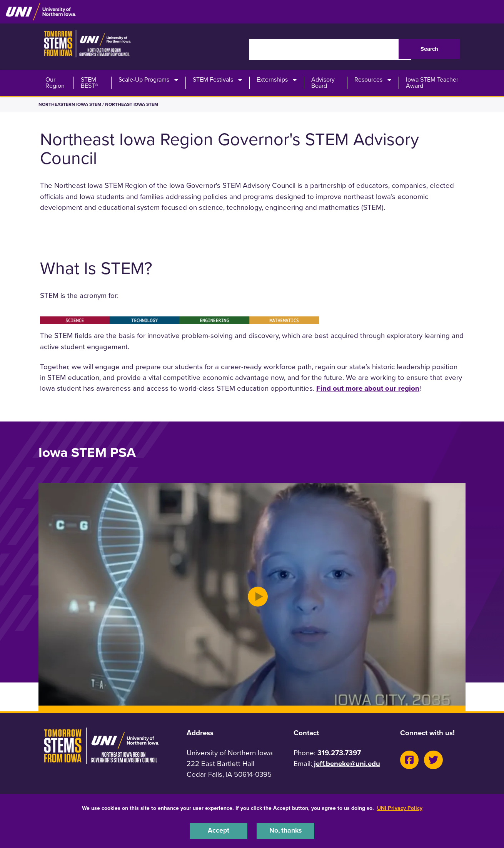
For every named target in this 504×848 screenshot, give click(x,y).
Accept (219, 830)
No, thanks (285, 830)
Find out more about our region (368, 388)
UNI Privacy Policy (400, 807)
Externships (272, 80)
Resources (368, 80)
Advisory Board (323, 83)
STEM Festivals (213, 80)
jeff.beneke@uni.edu (346, 764)
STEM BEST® (89, 83)
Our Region (55, 83)
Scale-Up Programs (144, 80)
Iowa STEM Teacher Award (432, 83)
